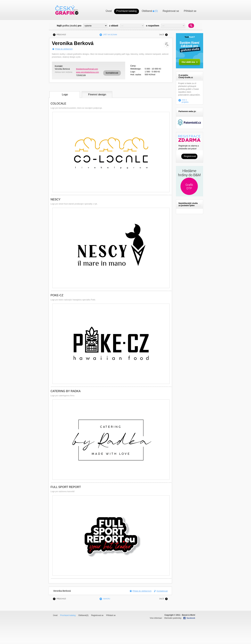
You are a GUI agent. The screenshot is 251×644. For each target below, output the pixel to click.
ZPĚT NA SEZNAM (110, 35)
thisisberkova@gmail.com (87, 69)
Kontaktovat (162, 591)
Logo (65, 95)
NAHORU (107, 599)
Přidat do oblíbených (64, 49)
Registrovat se (97, 615)
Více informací (156, 618)
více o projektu (185, 100)
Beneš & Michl (189, 615)
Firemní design (97, 95)
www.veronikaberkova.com (87, 72)
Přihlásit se (111, 615)
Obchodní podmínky (173, 618)
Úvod (55, 615)
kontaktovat (112, 73)
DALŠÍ (162, 35)
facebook (191, 618)
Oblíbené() (83, 615)
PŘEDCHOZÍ (61, 35)
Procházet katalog (68, 615)
